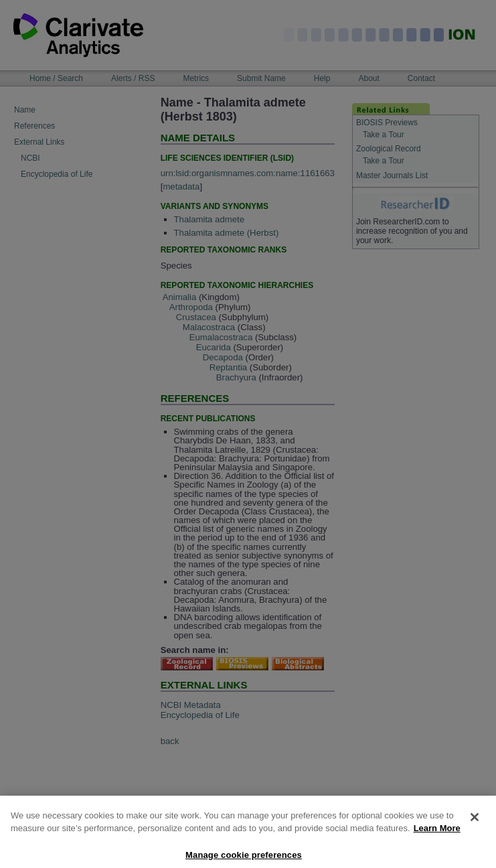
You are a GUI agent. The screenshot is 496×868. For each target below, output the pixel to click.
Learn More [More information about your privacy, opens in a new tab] (437, 834)
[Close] (475, 822)
